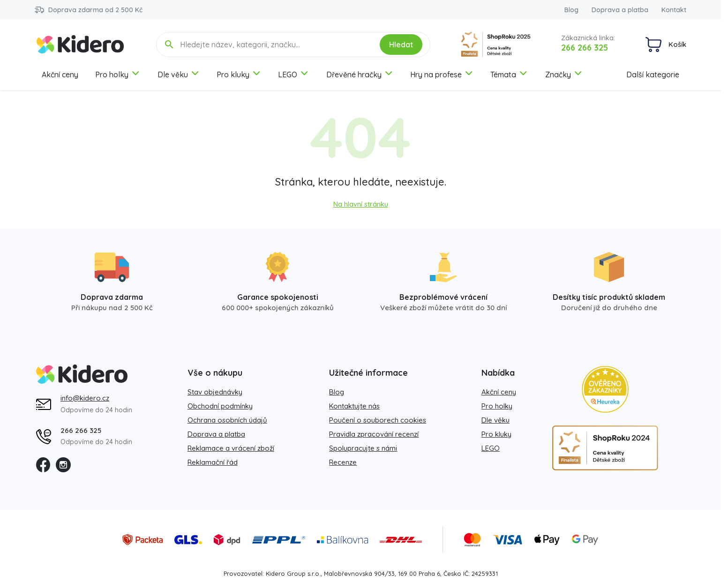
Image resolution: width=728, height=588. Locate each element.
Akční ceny (60, 74)
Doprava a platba (620, 10)
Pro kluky (239, 74)
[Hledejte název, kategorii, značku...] (273, 45)
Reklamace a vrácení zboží (231, 448)
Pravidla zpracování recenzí (374, 434)
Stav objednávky (215, 392)
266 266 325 (585, 48)
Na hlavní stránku (361, 204)
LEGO (293, 74)
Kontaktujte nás (354, 406)
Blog (571, 10)
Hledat (401, 45)
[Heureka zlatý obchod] (605, 389)
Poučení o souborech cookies (378, 420)
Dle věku (179, 74)
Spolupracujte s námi (363, 448)
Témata (509, 74)
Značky (564, 74)
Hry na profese (442, 74)
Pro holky (118, 74)
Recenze (343, 462)
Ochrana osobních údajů (227, 420)
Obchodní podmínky (220, 406)
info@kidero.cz (85, 398)
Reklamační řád (213, 462)
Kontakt (674, 10)
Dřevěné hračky (360, 74)
